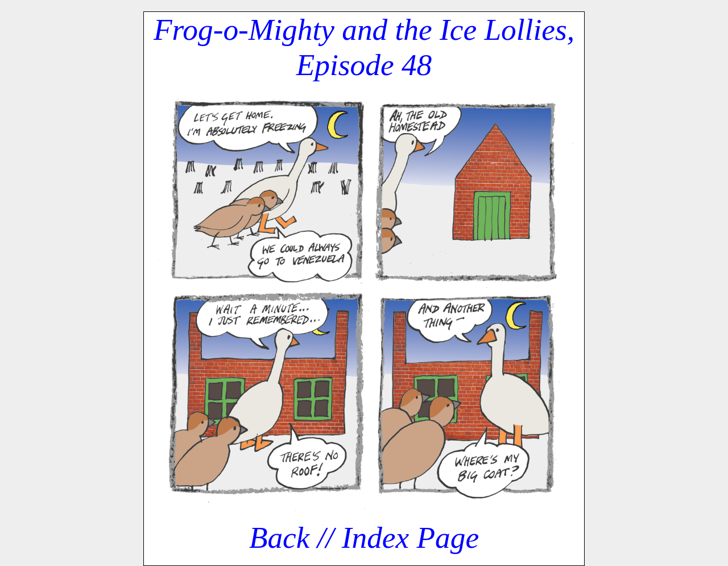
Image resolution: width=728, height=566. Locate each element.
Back (280, 538)
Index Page (410, 538)
